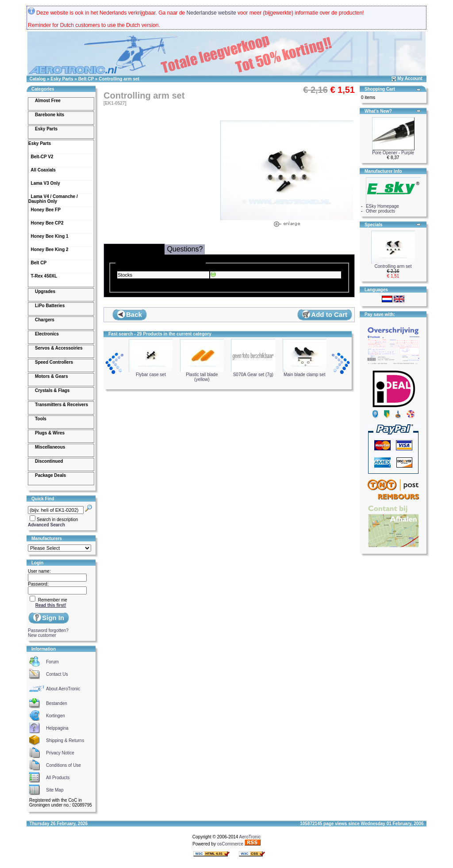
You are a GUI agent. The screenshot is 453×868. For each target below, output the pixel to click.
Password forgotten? (48, 630)
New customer (42, 635)
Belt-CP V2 (41, 157)
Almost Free (48, 101)
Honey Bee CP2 (46, 223)
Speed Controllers (54, 362)
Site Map (55, 790)
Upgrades (45, 291)
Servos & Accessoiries (59, 348)
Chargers (45, 320)
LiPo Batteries (50, 306)
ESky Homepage (382, 206)
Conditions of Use (63, 765)
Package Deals (50, 475)
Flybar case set (151, 373)
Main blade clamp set (305, 373)
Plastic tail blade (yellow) (202, 375)
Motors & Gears (51, 376)
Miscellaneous (50, 447)
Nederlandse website (211, 13)
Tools (41, 419)
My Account (410, 78)
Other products (380, 211)
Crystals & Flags (52, 390)
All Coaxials (42, 170)
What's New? (378, 111)
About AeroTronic (63, 689)
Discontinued (49, 461)
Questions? (185, 249)
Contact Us (57, 674)
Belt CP (86, 79)
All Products (58, 778)
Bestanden (57, 703)
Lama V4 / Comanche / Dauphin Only (53, 199)
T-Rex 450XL (43, 276)
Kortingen (56, 716)
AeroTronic (250, 837)
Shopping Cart (380, 89)
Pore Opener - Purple (393, 153)
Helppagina (57, 728)
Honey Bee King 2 (48, 249)
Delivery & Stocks (134, 249)
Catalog (38, 79)
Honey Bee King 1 (48, 236)
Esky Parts (62, 79)
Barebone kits (50, 115)
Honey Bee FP (44, 210)
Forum (52, 662)
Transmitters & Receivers (61, 405)
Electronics (47, 334)
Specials (374, 225)
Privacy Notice (60, 753)
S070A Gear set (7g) (253, 373)
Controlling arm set (119, 79)
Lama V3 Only (44, 183)
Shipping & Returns (65, 740)
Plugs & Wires (50, 433)
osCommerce (230, 844)
